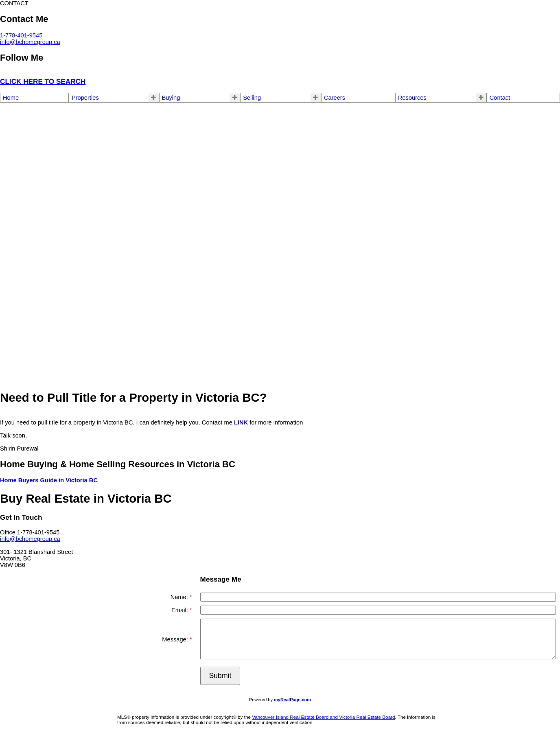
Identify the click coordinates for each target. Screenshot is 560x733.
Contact (500, 98)
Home (11, 98)
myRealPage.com (292, 700)
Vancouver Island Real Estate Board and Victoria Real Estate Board (323, 717)
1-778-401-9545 (21, 35)
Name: (180, 597)
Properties (85, 98)
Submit (220, 676)
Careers (335, 98)
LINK (241, 422)
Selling (252, 98)
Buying (171, 98)
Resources (412, 98)
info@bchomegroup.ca (30, 42)
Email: (180, 610)
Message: (176, 639)
